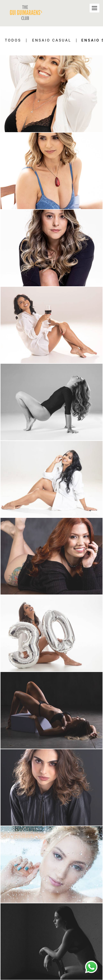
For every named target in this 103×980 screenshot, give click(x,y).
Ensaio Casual (52, 40)
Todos (13, 40)
